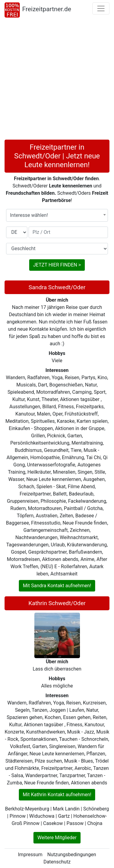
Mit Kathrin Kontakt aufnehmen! (57, 795)
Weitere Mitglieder (57, 838)
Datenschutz (57, 862)
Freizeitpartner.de (47, 9)
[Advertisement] (57, 80)
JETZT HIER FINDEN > (57, 265)
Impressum (30, 855)
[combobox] (57, 215)
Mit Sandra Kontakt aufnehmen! (57, 586)
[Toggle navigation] (101, 8)
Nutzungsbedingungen (72, 855)
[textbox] (57, 215)
